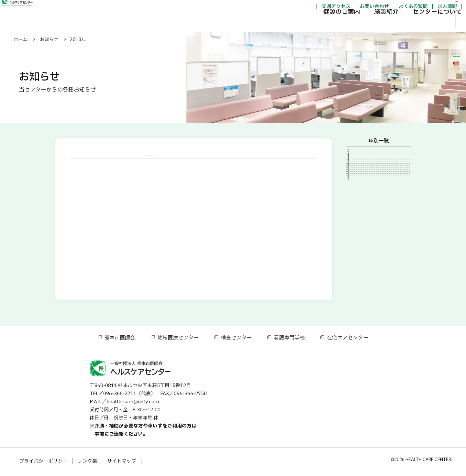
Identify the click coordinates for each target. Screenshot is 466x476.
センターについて (403, 24)
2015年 (360, 220)
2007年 (360, 286)
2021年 (360, 187)
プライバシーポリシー (43, 463)
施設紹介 (352, 24)
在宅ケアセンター (348, 340)
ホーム (21, 40)
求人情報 (413, 8)
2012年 (360, 253)
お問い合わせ (340, 8)
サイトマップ (122, 463)
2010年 (360, 275)
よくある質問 (379, 8)
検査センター (236, 340)
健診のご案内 (307, 24)
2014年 (360, 231)
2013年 (360, 242)
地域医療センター (178, 340)
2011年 (360, 264)
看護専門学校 (289, 340)
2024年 (360, 165)
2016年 (360, 209)
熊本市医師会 (120, 340)
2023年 (360, 176)
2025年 (360, 154)
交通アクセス (301, 8)
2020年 (360, 198)
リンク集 (87, 463)
